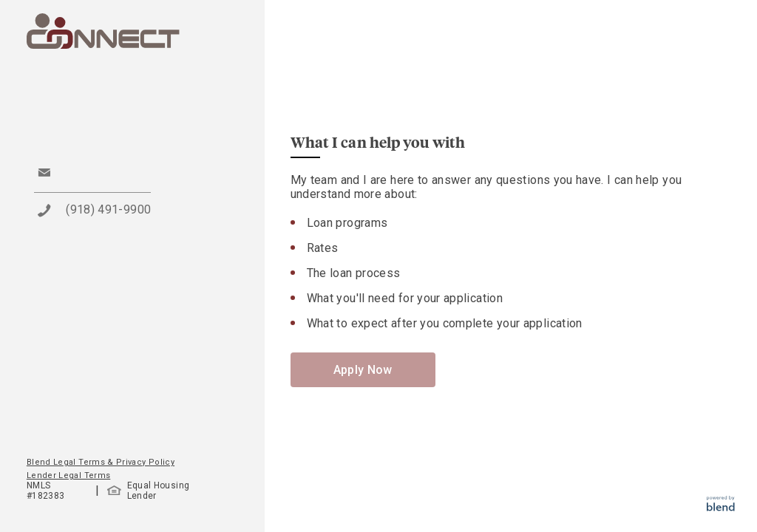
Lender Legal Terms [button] (68, 475)
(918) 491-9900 (108, 209)
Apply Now (363, 370)
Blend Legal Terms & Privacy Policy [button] (101, 462)
